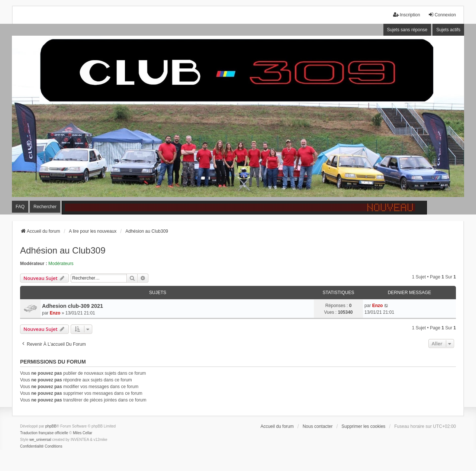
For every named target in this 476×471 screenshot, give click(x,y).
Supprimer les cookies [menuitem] (363, 426)
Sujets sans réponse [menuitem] (407, 30)
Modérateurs (61, 264)
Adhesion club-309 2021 (73, 306)
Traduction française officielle (44, 433)
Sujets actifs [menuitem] (448, 30)
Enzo (55, 313)
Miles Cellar (83, 433)
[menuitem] (32, 446)
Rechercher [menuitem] (45, 207)
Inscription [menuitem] (407, 15)
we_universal (40, 440)
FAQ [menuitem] (20, 207)
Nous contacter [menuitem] (318, 426)
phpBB (51, 426)
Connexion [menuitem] (442, 15)
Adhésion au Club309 (63, 250)
